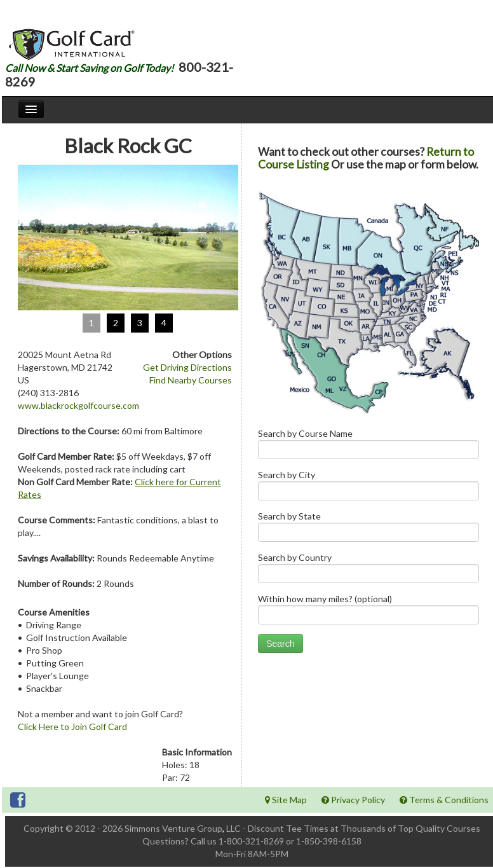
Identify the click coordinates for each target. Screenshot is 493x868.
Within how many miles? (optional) (368, 612)
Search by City (368, 488)
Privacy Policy (353, 800)
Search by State (368, 529)
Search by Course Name (368, 447)
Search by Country (368, 571)
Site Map (286, 800)
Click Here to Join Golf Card (72, 727)
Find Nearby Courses (191, 380)
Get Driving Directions (187, 367)
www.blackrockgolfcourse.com (78, 405)
